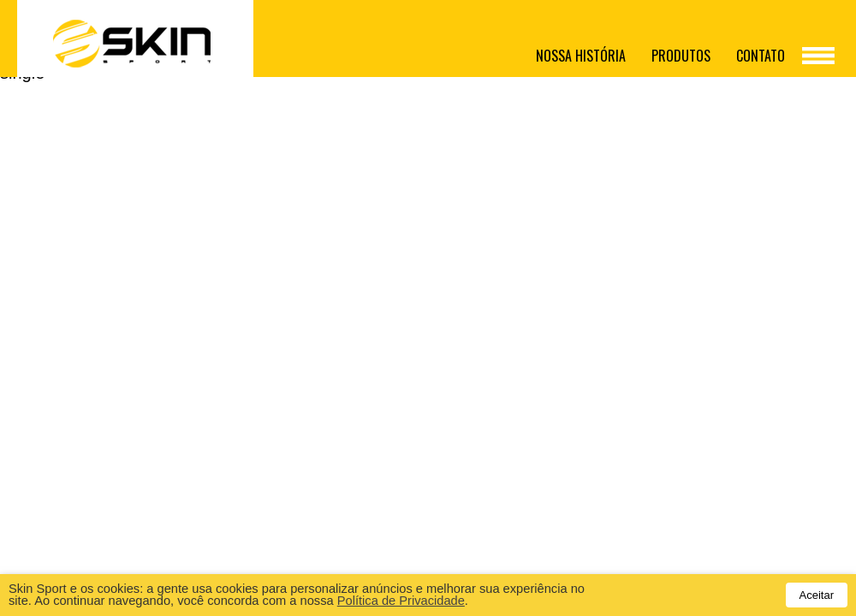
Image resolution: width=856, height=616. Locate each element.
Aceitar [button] (817, 595)
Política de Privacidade (401, 601)
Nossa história (581, 56)
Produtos (681, 56)
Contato (761, 56)
